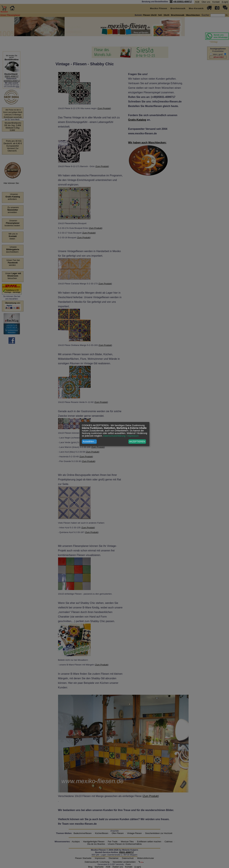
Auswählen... (89, 441)
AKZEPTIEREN (137, 441)
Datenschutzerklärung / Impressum (121, 436)
